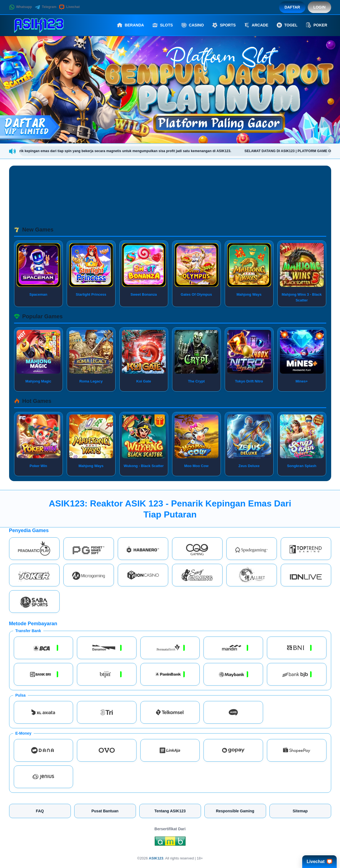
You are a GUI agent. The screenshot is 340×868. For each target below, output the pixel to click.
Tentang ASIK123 (170, 811)
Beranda (130, 25)
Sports (224, 25)
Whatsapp (21, 7)
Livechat (69, 7)
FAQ (40, 811)
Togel (287, 25)
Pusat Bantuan (105, 811)
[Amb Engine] (170, 843)
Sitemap (300, 811)
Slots (163, 25)
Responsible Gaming (235, 811)
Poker (317, 25)
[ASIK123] (39, 25)
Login (319, 7)
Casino (192, 25)
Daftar (292, 7)
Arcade (256, 25)
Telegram (45, 7)
